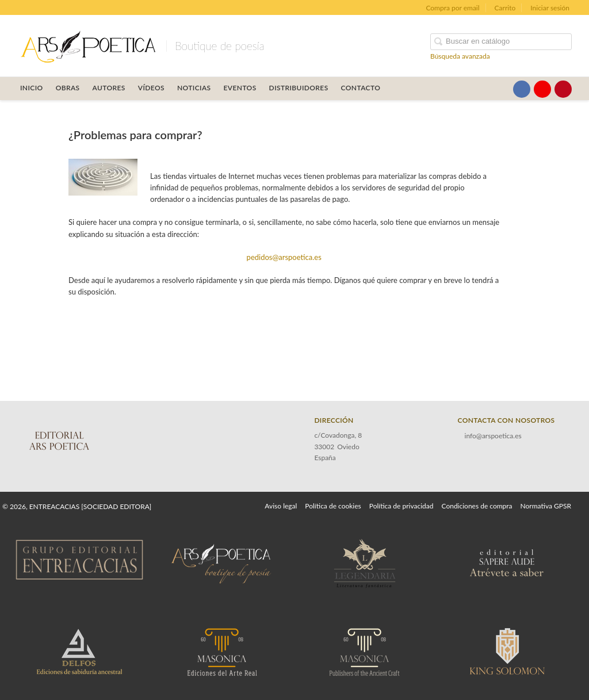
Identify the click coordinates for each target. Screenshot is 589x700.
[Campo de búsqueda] (501, 42)
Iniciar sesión (550, 8)
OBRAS (68, 88)
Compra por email (452, 8)
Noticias (194, 88)
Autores (109, 88)
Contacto (361, 88)
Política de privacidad (401, 506)
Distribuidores (299, 88)
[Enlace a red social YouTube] (542, 89)
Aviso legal (281, 506)
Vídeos (151, 88)
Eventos (240, 88)
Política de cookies (333, 506)
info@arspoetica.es (493, 436)
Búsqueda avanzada (460, 56)
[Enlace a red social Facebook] (522, 89)
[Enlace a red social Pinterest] (563, 89)
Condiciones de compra (477, 506)
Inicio (32, 88)
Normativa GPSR (546, 506)
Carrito (505, 8)
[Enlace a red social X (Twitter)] (501, 89)
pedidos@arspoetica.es (284, 257)
